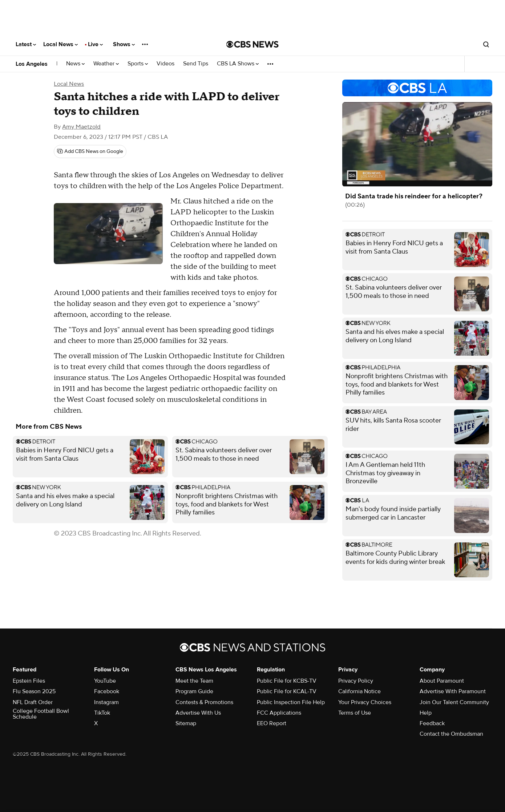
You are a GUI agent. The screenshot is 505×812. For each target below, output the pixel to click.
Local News (60, 44)
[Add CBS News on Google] (90, 152)
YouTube (105, 681)
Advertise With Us (198, 713)
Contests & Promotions (204, 702)
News (75, 64)
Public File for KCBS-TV (287, 681)
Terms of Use (355, 713)
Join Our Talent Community (454, 702)
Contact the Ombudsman (451, 734)
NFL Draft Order (33, 702)
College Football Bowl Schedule (41, 714)
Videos (165, 64)
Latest (26, 44)
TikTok (102, 713)
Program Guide (194, 691)
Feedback (432, 723)
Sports (138, 64)
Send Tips (196, 64)
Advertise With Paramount (453, 691)
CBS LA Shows (238, 64)
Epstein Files (29, 681)
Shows (124, 44)
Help (426, 713)
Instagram (106, 702)
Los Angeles (32, 64)
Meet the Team (194, 681)
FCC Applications (279, 713)
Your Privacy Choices (365, 702)
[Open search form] (486, 44)
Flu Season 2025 (34, 691)
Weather (106, 64)
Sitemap (186, 723)
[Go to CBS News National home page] (252, 44)
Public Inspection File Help (291, 702)
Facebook (107, 691)
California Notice (359, 691)
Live (95, 44)
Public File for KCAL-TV (287, 691)
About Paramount (442, 681)
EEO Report (272, 723)
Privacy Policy (356, 681)
